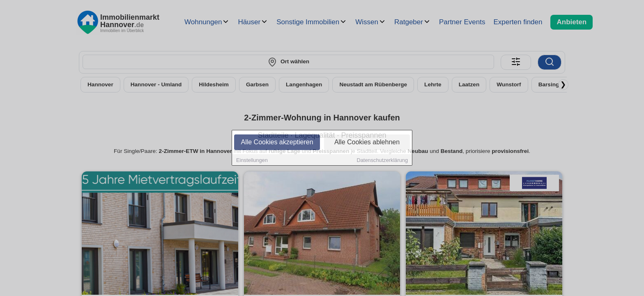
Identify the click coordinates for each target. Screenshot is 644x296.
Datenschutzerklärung (382, 161)
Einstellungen (252, 161)
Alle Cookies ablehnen (367, 142)
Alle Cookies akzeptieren (277, 142)
